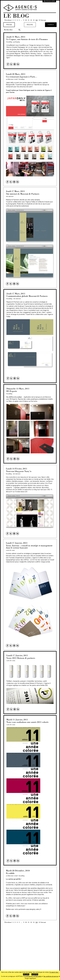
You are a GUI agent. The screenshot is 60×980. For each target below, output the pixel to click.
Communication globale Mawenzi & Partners (27, 296)
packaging (17, 42)
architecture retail (12, 79)
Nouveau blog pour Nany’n (19, 471)
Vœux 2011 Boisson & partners (21, 658)
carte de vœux (10, 550)
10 (26, 20)
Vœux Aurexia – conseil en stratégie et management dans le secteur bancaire (29, 547)
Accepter (35, 974)
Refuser (26, 974)
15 (39, 20)
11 (29, 20)
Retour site (49, 1)
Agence (51, 25)
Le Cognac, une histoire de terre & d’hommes (27, 39)
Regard (30, 25)
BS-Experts (12, 391)
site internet (10, 196)
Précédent (8, 20)
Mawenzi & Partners (13, 200)
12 (31, 20)
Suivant (43, 20)
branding (9, 42)
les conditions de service (51, 976)
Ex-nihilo (10, 873)
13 (34, 20)
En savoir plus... (54, 972)
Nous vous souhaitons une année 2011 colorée (27, 722)
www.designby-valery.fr (34, 909)
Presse (9, 25)
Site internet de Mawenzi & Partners (23, 194)
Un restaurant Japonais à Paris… (22, 77)
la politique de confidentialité (33, 976)
